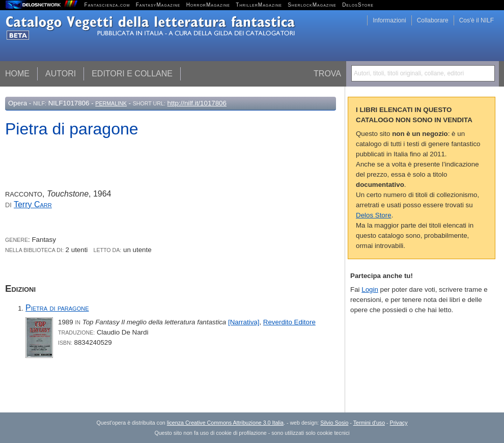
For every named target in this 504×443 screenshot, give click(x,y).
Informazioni (389, 20)
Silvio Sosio (334, 423)
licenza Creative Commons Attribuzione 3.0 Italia (225, 423)
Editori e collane (132, 74)
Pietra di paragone (57, 308)
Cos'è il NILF (477, 20)
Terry (33, 204)
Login (370, 289)
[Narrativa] (244, 322)
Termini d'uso (369, 423)
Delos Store (374, 215)
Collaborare (433, 20)
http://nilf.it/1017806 (197, 103)
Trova (327, 74)
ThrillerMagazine (259, 5)
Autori (61, 74)
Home (17, 74)
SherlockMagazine (312, 5)
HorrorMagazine (208, 5)
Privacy (399, 423)
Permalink (111, 103)
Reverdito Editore (289, 322)
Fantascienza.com (107, 5)
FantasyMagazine (158, 5)
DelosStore (358, 5)
